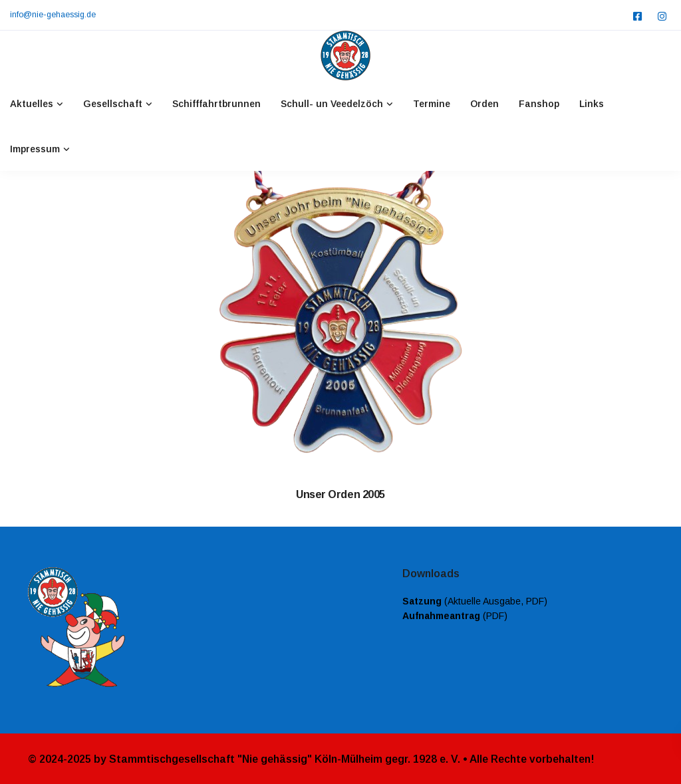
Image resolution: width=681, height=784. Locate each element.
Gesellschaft (113, 104)
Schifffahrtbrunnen (216, 104)
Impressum (35, 149)
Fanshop (539, 104)
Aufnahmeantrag (441, 616)
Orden (484, 104)
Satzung (422, 601)
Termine (432, 104)
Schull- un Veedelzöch (332, 104)
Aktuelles (32, 104)
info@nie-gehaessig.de (53, 15)
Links (592, 104)
